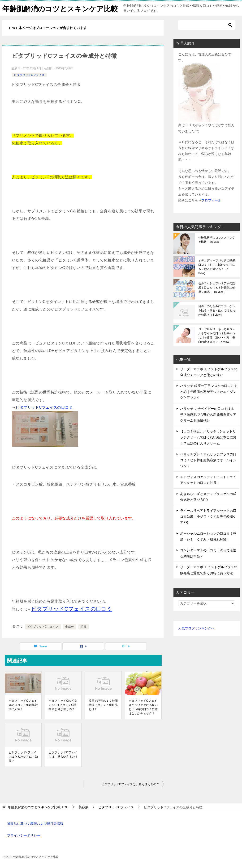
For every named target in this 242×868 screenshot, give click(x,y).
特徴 (84, 627)
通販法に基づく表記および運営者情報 (35, 824)
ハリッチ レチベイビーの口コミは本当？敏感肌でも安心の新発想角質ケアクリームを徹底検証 (208, 415)
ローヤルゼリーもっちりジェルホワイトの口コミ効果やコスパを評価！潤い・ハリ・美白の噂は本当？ (217, 335)
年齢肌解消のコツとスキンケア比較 (60, 8)
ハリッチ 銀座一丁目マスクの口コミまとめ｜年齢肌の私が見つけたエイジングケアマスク (209, 392)
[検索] (207, 25)
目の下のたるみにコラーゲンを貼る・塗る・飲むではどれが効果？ (217, 310)
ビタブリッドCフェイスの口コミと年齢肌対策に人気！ (23, 705)
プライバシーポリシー (24, 835)
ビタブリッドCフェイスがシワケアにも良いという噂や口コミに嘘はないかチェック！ (143, 707)
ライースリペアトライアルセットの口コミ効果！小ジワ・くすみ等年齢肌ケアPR (208, 516)
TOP (38, 807)
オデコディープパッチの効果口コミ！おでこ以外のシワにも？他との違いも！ (217, 267)
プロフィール (211, 200)
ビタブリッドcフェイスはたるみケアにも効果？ (23, 757)
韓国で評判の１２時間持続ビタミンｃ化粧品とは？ (103, 705)
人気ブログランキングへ (196, 628)
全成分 (70, 627)
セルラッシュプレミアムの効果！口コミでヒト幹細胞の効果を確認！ (217, 288)
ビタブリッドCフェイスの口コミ (44, 407)
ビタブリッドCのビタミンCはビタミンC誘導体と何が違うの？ (63, 705)
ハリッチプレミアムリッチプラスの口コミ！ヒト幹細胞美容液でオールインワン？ (208, 460)
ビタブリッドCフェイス (29, 75)
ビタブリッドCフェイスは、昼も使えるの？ (63, 755)
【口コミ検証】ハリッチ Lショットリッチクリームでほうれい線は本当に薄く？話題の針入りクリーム (208, 437)
